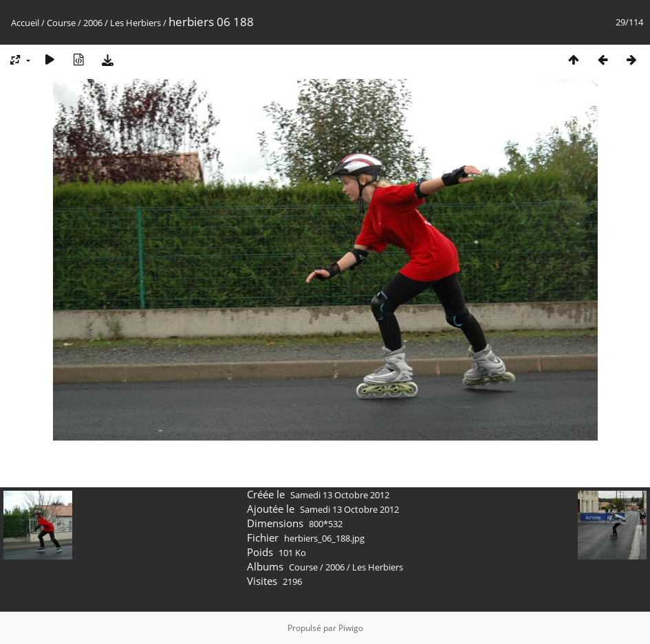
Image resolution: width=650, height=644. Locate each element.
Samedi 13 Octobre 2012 (340, 495)
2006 (93, 23)
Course (61, 23)
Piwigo (351, 628)
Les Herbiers (136, 23)
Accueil (25, 23)
